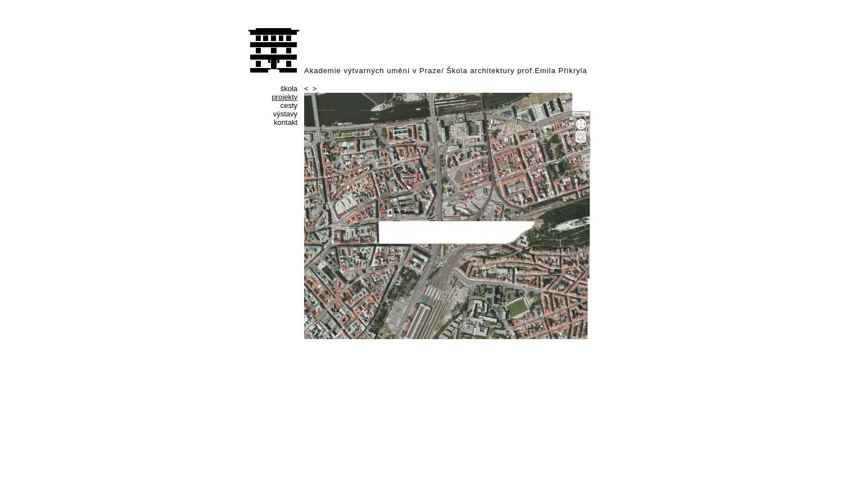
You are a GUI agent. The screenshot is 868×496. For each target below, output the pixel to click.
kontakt (286, 122)
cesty (289, 105)
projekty (284, 97)
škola (289, 89)
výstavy (285, 114)
